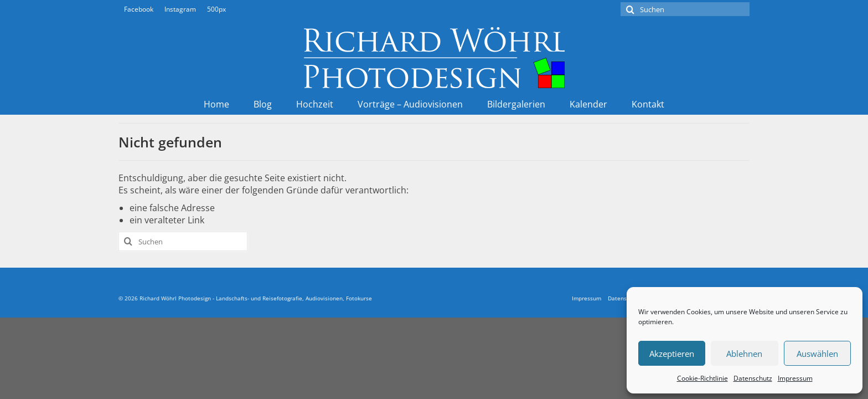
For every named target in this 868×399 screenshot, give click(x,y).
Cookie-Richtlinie (702, 378)
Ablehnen (744, 354)
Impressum (795, 378)
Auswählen (817, 354)
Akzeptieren (672, 354)
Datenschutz (753, 378)
